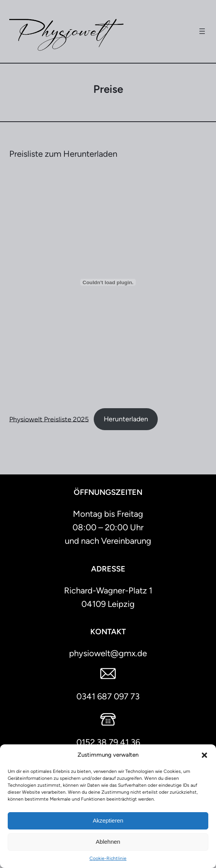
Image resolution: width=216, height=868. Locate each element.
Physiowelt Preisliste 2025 (49, 419)
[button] (204, 755)
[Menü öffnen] (202, 31)
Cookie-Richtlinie (108, 858)
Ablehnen (108, 842)
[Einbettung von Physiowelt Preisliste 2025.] (108, 282)
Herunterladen (126, 419)
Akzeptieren (108, 820)
